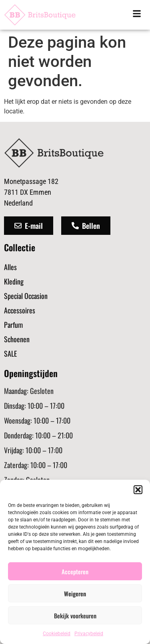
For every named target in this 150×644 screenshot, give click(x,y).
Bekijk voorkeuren (75, 616)
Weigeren (75, 594)
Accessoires (20, 310)
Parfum (13, 325)
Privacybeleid (89, 634)
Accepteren (75, 571)
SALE (10, 353)
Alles (10, 267)
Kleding (14, 281)
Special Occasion (26, 296)
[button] (138, 490)
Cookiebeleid (57, 634)
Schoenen (17, 339)
